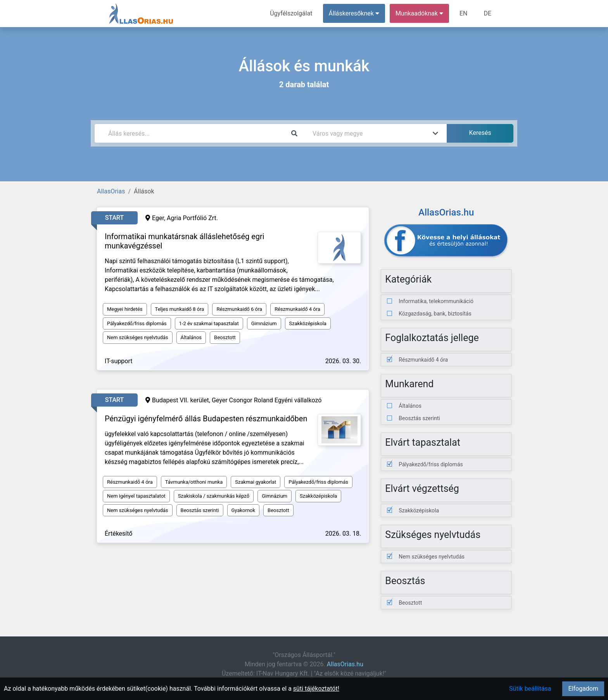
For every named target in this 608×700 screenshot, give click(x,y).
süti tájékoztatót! (316, 689)
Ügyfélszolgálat (291, 13)
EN (464, 13)
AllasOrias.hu (345, 664)
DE (487, 13)
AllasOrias (111, 191)
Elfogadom (583, 689)
